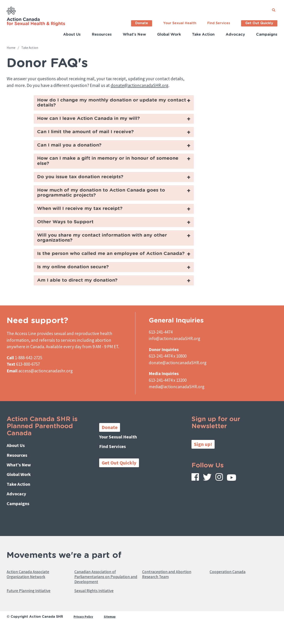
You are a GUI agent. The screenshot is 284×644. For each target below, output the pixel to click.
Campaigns (267, 35)
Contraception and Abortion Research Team (171, 588)
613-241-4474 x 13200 (168, 401)
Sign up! (203, 465)
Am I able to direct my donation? (82, 301)
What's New (134, 35)
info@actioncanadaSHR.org (175, 360)
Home (11, 48)
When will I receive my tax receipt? (84, 218)
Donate (142, 23)
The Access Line (21, 354)
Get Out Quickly (259, 23)
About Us (72, 35)
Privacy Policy (84, 635)
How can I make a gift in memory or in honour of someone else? (103, 166)
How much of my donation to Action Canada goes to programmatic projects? (108, 201)
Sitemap (112, 635)
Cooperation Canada (231, 585)
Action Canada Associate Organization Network (32, 588)
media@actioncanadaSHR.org (177, 408)
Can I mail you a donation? (73, 149)
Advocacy (235, 35)
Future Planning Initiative (33, 608)
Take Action (203, 35)
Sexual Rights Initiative (98, 608)
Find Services (219, 23)
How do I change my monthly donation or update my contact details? (109, 104)
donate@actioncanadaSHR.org (139, 85)
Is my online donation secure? (77, 287)
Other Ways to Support (69, 232)
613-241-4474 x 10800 (168, 377)
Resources (102, 35)
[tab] (114, 104)
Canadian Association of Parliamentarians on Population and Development (105, 591)
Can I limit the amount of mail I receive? (91, 135)
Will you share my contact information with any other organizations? (109, 249)
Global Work (169, 35)
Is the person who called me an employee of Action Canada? (106, 269)
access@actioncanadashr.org (46, 392)
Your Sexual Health (180, 23)
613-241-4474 (161, 353)
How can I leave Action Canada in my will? (94, 121)
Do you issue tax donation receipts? (85, 184)
